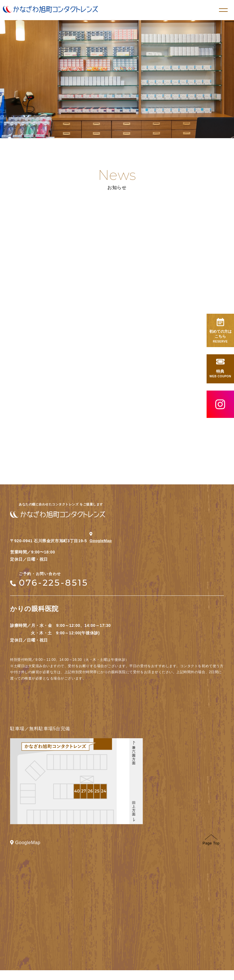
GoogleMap (103, 547)
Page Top (211, 849)
